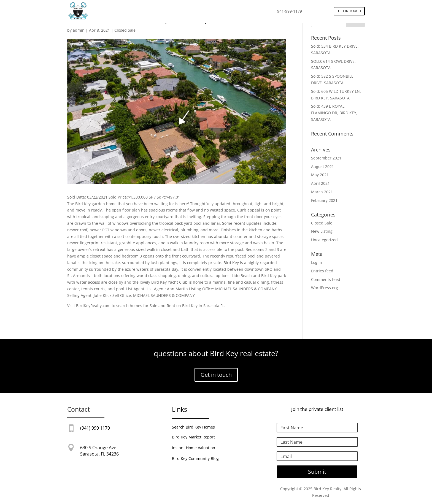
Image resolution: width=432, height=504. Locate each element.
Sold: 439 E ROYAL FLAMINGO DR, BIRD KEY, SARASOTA (334, 113)
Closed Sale (125, 30)
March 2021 (322, 192)
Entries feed (322, 271)
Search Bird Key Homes (193, 427)
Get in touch (349, 11)
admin (79, 30)
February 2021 (324, 200)
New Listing (322, 231)
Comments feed (326, 279)
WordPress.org (325, 288)
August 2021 (322, 166)
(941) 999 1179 (95, 428)
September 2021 (326, 158)
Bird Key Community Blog (195, 458)
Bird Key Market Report (193, 437)
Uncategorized (324, 240)
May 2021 (320, 175)
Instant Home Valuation (194, 448)
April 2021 (320, 183)
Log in (317, 262)
